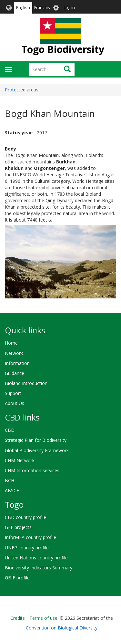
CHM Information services (32, 470)
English (23, 8)
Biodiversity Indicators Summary (39, 568)
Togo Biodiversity (63, 49)
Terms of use (43, 618)
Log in (69, 8)
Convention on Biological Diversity (62, 628)
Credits (18, 618)
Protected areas (22, 90)
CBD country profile (25, 517)
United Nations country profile (36, 558)
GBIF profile (17, 578)
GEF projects (18, 527)
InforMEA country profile (30, 537)
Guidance (15, 373)
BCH (10, 480)
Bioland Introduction (26, 383)
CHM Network (20, 460)
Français (42, 8)
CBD (10, 430)
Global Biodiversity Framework (37, 450)
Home (11, 343)
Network (14, 353)
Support (13, 393)
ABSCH (12, 490)
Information (17, 363)
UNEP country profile (27, 548)
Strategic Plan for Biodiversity (36, 440)
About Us (15, 403)
